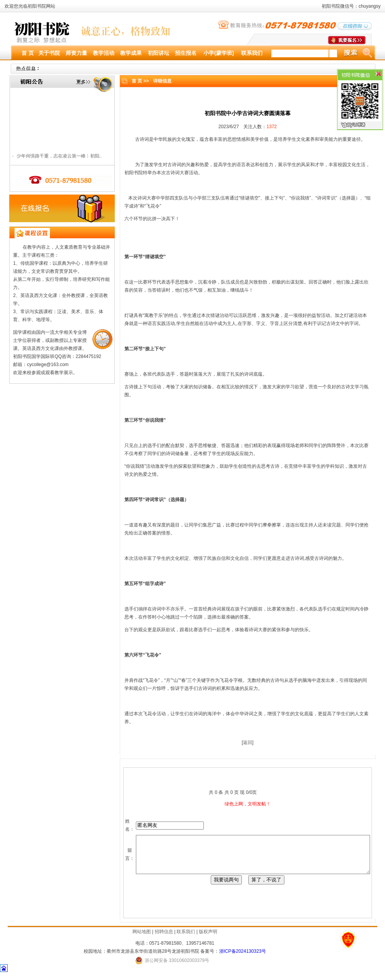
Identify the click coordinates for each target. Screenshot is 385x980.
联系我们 (186, 939)
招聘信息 (164, 939)
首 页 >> (138, 81)
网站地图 (142, 939)
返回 (245, 742)
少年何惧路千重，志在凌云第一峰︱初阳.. (57, 158)
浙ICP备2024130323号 (243, 958)
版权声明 (208, 939)
